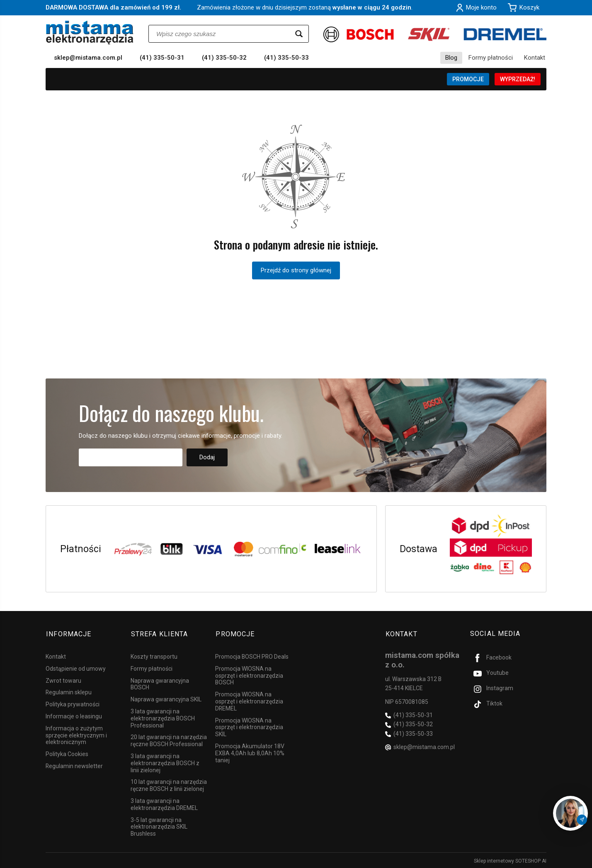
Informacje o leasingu (74, 715)
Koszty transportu (154, 655)
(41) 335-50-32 (224, 58)
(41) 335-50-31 (162, 58)
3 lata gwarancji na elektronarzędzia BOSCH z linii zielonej (165, 762)
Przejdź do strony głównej (296, 270)
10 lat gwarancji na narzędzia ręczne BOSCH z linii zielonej (169, 784)
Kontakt (535, 58)
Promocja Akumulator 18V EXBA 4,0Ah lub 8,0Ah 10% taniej (250, 752)
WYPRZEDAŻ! (518, 79)
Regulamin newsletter (74, 765)
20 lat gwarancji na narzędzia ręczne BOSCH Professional (169, 739)
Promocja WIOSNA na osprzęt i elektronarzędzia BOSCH (249, 674)
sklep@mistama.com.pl (88, 58)
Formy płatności (491, 58)
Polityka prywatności (73, 703)
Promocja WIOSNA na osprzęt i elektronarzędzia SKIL (249, 726)
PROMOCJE (468, 79)
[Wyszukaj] (299, 34)
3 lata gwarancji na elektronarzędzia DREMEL (164, 803)
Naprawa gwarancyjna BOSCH (160, 683)
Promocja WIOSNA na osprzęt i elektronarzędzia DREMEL (249, 700)
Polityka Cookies (67, 753)
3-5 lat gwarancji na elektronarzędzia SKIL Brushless (159, 826)
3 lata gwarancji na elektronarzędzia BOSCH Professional (163, 717)
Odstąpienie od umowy (76, 667)
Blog (451, 58)
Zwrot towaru (63, 679)
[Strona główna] (90, 33)
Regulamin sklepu (69, 691)
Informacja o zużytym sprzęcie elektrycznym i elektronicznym (76, 734)
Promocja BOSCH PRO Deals (252, 655)
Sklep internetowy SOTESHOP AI (510, 860)
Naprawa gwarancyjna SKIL (166, 698)
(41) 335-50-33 (286, 58)
